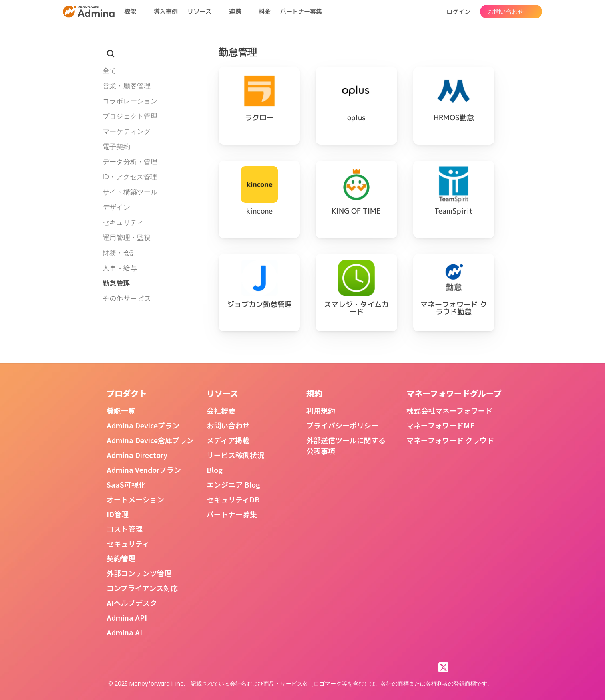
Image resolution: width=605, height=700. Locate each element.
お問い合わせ (228, 425)
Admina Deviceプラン (143, 425)
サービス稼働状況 (235, 455)
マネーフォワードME (440, 425)
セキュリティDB (233, 499)
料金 (265, 11)
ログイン (458, 11)
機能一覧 (121, 410)
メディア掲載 (228, 440)
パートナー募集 (301, 11)
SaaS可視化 (126, 484)
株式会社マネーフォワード (449, 410)
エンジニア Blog (233, 484)
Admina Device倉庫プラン (150, 440)
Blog (215, 470)
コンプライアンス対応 (142, 588)
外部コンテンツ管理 (139, 573)
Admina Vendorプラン (144, 470)
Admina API (127, 617)
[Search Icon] (111, 54)
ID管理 (118, 514)
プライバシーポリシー (342, 425)
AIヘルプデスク (132, 603)
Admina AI (124, 632)
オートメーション (135, 499)
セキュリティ (128, 543)
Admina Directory (137, 455)
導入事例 (166, 11)
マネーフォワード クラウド (450, 440)
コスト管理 (125, 529)
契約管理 (121, 558)
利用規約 (321, 410)
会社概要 (221, 410)
